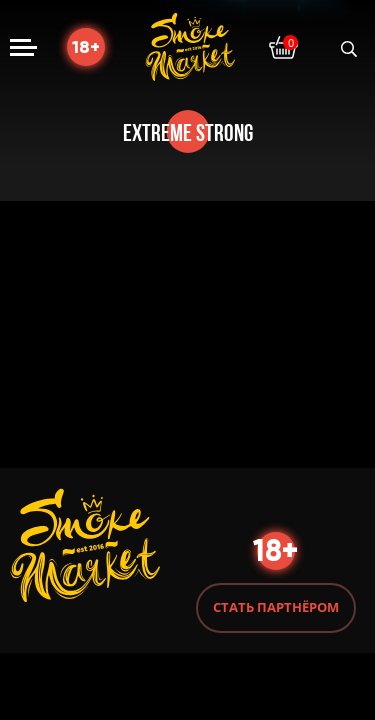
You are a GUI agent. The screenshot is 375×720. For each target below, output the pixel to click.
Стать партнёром (276, 607)
